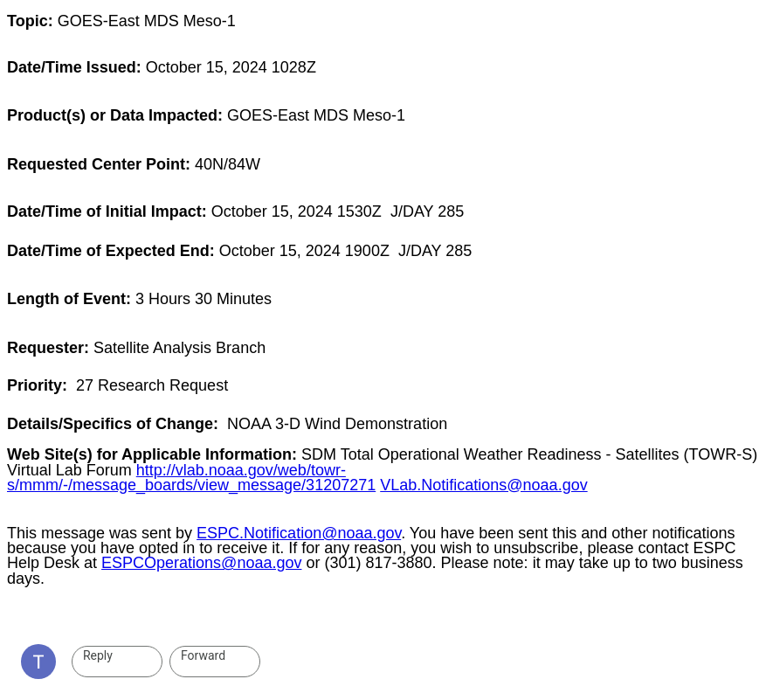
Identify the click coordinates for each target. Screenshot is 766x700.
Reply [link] (98, 655)
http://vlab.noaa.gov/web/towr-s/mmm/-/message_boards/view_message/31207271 (191, 478)
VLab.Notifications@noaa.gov (483, 485)
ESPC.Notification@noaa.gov (299, 533)
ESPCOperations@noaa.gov (201, 563)
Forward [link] (203, 655)
